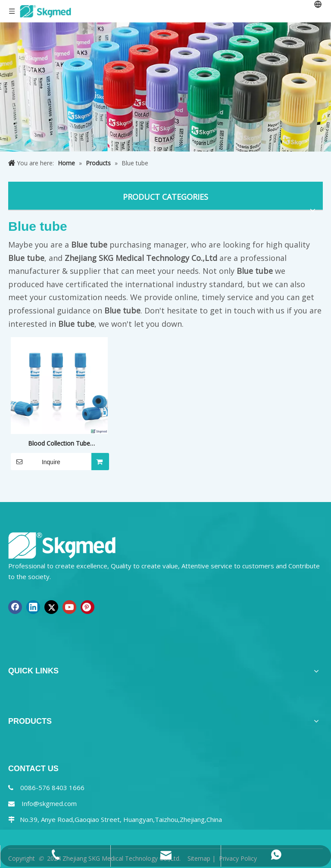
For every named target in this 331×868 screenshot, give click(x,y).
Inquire (36, 462)
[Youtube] (69, 607)
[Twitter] (51, 607)
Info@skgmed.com (49, 803)
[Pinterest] (87, 607)
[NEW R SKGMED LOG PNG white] (62, 545)
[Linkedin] (33, 607)
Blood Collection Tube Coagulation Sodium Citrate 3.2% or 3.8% (59, 444)
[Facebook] (15, 607)
